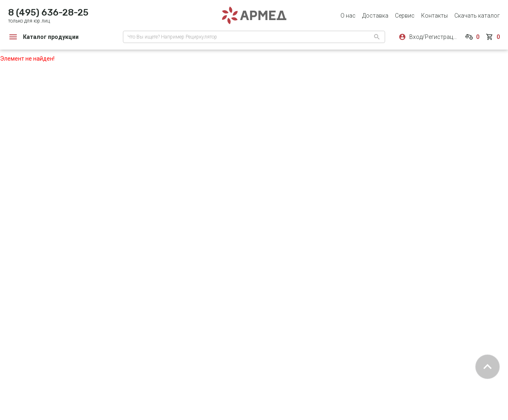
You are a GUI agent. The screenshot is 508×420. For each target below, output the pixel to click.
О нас (348, 16)
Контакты (434, 16)
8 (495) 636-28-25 (48, 12)
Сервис (405, 16)
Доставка (375, 16)
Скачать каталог (477, 16)
